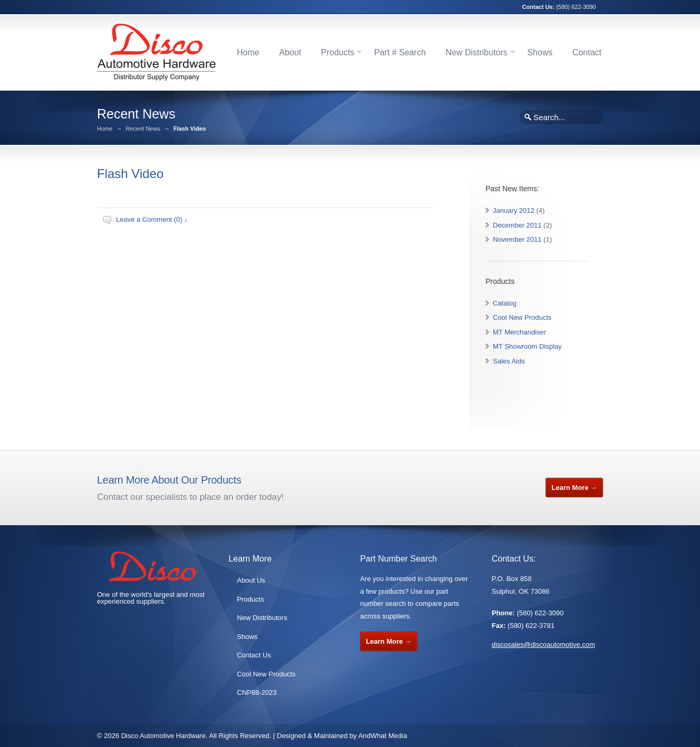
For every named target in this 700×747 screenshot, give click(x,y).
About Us (251, 580)
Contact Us (254, 655)
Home (248, 52)
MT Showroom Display (527, 346)
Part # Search (400, 52)
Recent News (143, 129)
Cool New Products (522, 317)
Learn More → (574, 488)
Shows (540, 52)
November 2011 (517, 239)
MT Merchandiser (519, 332)
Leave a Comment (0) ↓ (152, 219)
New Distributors (476, 52)
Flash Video (130, 174)
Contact (587, 52)
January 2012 (514, 210)
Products (338, 52)
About (290, 52)
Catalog (505, 303)
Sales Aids (509, 361)
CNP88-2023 (257, 692)
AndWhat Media (383, 736)
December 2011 (517, 225)
